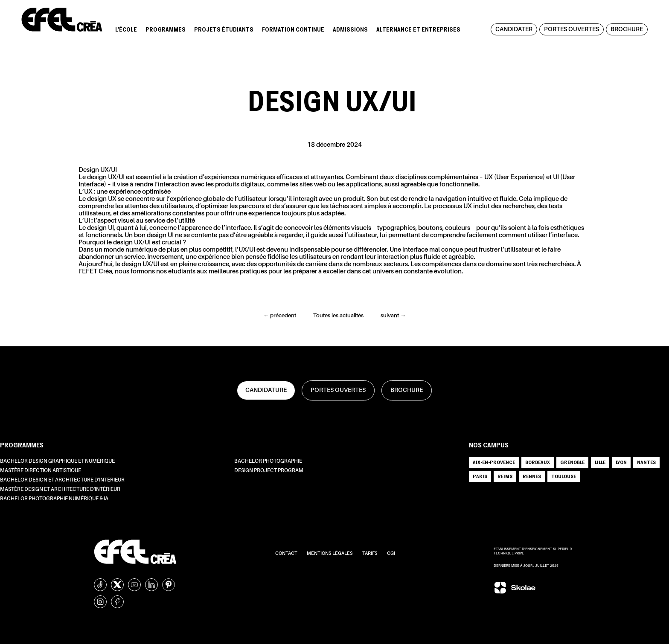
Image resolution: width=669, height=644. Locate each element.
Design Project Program (269, 471)
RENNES (532, 476)
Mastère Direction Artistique (41, 471)
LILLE (600, 462)
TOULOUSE (564, 476)
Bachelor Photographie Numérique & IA (54, 499)
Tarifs (370, 554)
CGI (391, 554)
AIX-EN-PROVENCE (494, 462)
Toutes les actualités (338, 316)
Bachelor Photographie (268, 461)
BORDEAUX (538, 462)
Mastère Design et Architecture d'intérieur (60, 490)
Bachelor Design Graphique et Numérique (57, 461)
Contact (287, 554)
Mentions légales (330, 554)
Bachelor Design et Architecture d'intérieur (62, 480)
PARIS (480, 476)
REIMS (505, 476)
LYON (621, 462)
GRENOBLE (572, 462)
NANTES (646, 462)
